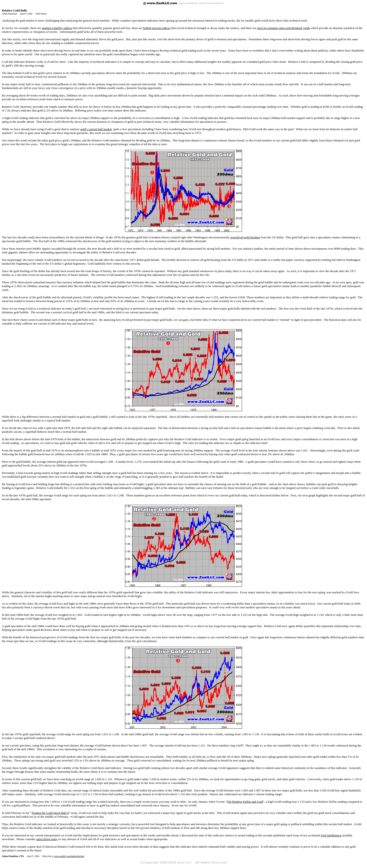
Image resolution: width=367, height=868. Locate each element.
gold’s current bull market (96, 129)
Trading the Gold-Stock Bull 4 (50, 813)
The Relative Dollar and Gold (245, 802)
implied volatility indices (57, 28)
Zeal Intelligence (331, 835)
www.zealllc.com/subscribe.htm (69, 856)
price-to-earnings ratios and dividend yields (283, 28)
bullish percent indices (157, 28)
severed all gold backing (245, 237)
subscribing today (47, 839)
